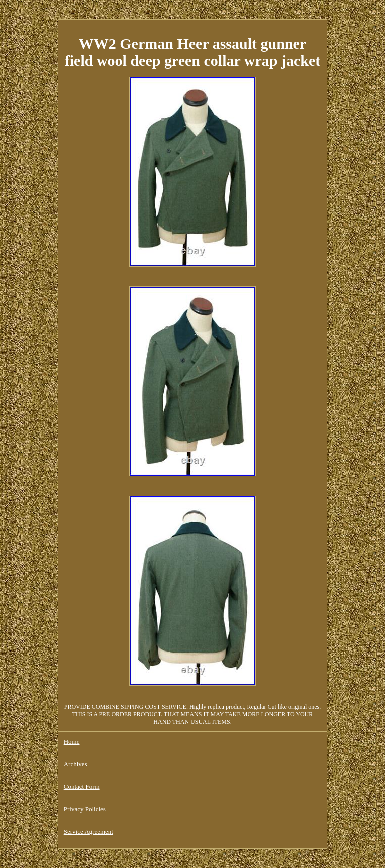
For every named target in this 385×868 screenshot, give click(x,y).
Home (72, 741)
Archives (75, 764)
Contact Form (82, 787)
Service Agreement (88, 832)
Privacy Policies (85, 809)
